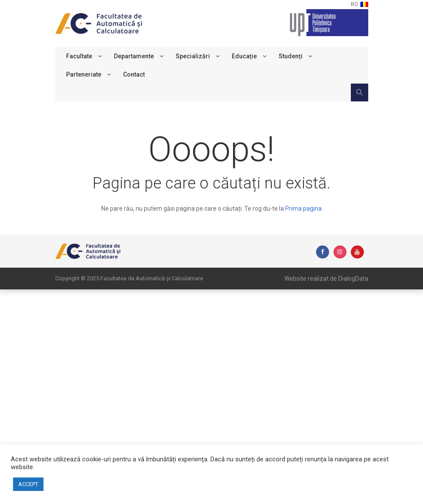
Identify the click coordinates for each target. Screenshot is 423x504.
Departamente (134, 56)
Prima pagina (303, 208)
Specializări (193, 56)
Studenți (291, 56)
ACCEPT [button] (28, 484)
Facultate (79, 56)
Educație (244, 56)
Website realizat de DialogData (326, 279)
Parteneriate (84, 74)
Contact (134, 74)
